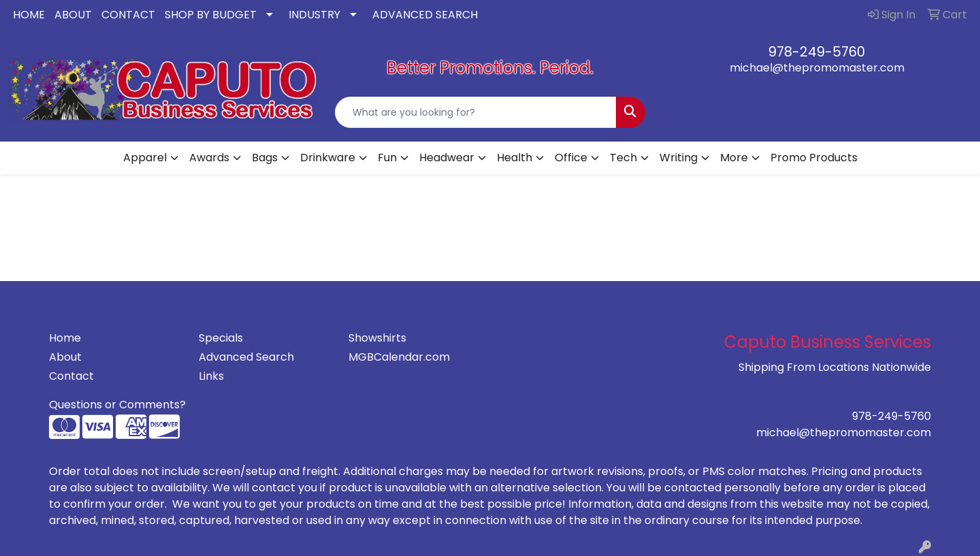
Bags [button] (265, 158)
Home (65, 338)
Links (211, 376)
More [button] (734, 158)
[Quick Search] (476, 112)
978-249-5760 (817, 52)
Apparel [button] (145, 158)
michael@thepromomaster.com (817, 68)
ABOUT (73, 15)
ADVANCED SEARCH (425, 15)
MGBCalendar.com (399, 357)
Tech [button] (623, 158)
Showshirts (377, 338)
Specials (221, 338)
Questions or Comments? (117, 405)
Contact (71, 376)
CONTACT (128, 15)
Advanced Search (246, 357)
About (65, 357)
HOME (29, 15)
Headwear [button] (447, 158)
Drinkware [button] (328, 158)
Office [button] (571, 158)
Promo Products (814, 158)
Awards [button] (209, 158)
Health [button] (514, 158)
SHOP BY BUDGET (211, 15)
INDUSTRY (314, 15)
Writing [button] (679, 158)
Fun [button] (387, 158)
